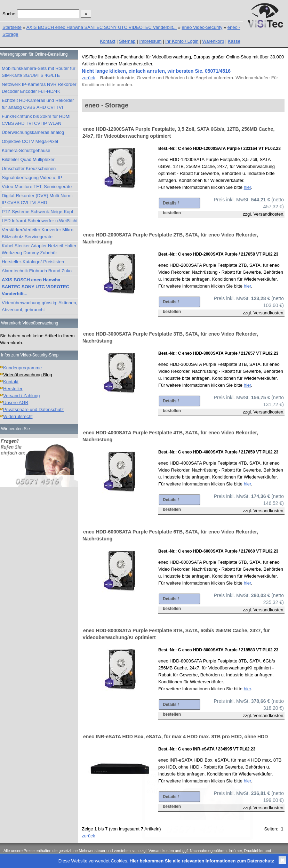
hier (247, 187)
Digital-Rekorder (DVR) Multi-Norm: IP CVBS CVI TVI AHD (37, 199)
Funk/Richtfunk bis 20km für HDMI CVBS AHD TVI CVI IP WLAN (36, 120)
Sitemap (127, 41)
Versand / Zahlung (22, 396)
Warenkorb (213, 41)
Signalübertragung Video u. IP (32, 178)
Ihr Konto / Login (182, 41)
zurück (88, 78)
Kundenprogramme (22, 368)
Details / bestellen (172, 204)
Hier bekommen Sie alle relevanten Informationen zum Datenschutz (202, 861)
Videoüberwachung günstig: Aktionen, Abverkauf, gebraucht (39, 306)
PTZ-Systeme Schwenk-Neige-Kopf (37, 212)
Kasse (234, 41)
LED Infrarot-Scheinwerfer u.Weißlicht (40, 221)
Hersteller (13, 389)
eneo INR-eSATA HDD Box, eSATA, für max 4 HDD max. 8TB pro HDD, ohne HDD (175, 737)
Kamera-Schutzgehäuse (26, 150)
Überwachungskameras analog (33, 132)
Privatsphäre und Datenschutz (33, 409)
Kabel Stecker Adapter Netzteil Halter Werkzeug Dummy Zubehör (39, 249)
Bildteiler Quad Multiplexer (28, 159)
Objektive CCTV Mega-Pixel (30, 141)
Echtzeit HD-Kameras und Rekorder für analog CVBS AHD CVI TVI (38, 104)
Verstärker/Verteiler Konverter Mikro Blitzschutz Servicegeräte (38, 233)
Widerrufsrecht (18, 416)
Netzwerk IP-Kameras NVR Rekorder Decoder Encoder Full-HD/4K (39, 88)
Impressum (150, 41)
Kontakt (107, 41)
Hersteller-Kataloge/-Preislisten (33, 262)
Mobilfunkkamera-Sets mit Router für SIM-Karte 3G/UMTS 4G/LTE (39, 72)
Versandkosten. (269, 214)
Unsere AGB (16, 403)
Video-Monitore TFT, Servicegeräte (37, 187)
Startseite (12, 27)
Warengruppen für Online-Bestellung (34, 54)
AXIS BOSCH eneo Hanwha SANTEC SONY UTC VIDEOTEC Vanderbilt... (102, 27)
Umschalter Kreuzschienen (29, 168)
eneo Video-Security (202, 27)
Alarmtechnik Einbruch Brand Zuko (37, 271)
